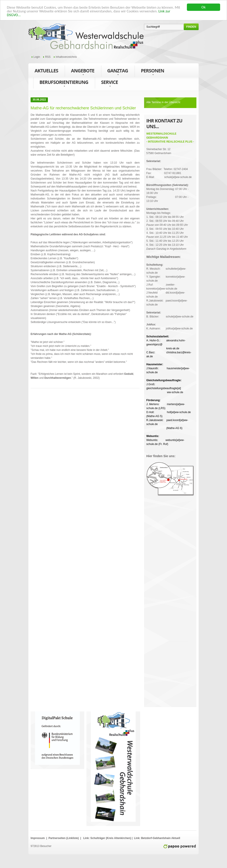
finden (191, 27)
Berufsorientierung (64, 83)
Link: (86, 838)
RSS (48, 57)
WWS (86, 36)
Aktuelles (46, 71)
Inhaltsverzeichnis (66, 57)
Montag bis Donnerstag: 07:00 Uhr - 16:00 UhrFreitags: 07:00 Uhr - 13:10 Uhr (167, 193)
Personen (152, 72)
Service (110, 83)
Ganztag (118, 72)
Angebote (83, 72)
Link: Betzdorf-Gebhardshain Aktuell (157, 838)
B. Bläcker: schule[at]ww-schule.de (170, 315)
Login (37, 57)
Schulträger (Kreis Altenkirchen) (111, 838)
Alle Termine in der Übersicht (163, 102)
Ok (204, 7)
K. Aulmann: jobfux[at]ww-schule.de (169, 327)
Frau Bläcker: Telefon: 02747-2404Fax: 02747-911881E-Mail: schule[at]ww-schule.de (169, 169)
